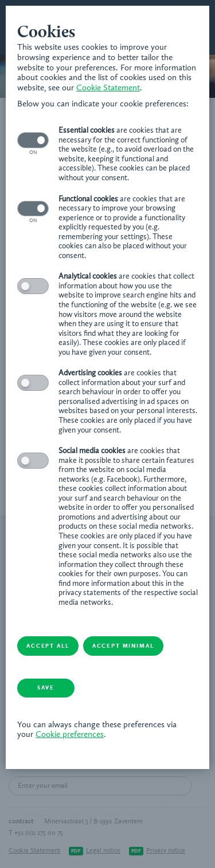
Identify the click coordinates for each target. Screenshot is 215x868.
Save (46, 688)
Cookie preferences (70, 735)
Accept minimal (123, 646)
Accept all (48, 646)
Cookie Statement (108, 88)
